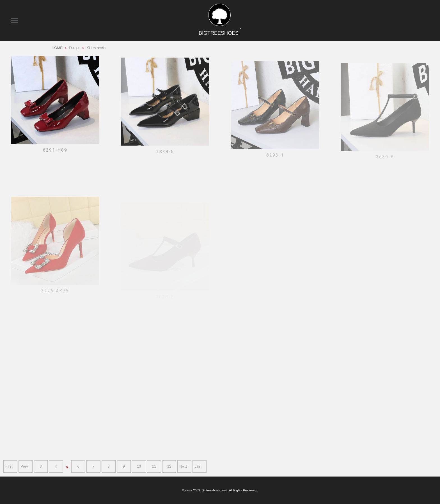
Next (183, 466)
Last (198, 466)
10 (139, 466)
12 (169, 466)
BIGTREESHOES (220, 33)
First (9, 466)
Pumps (74, 48)
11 (154, 466)
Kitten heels (96, 48)
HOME (57, 48)
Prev (24, 466)
